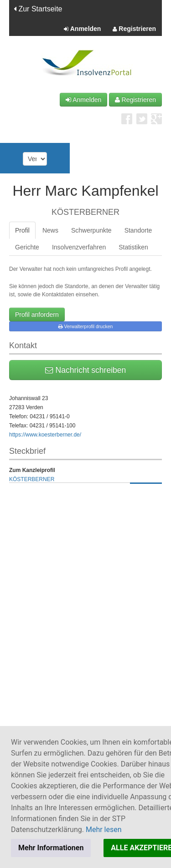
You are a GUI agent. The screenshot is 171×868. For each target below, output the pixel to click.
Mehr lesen (104, 830)
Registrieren (134, 29)
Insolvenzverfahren (79, 247)
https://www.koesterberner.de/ (45, 435)
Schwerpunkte (91, 230)
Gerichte (27, 247)
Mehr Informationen (51, 848)
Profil (22, 230)
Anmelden (82, 29)
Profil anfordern (37, 315)
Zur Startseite (38, 9)
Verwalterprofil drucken (86, 326)
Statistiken (133, 247)
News (50, 230)
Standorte (138, 230)
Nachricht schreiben (86, 370)
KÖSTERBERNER (32, 479)
